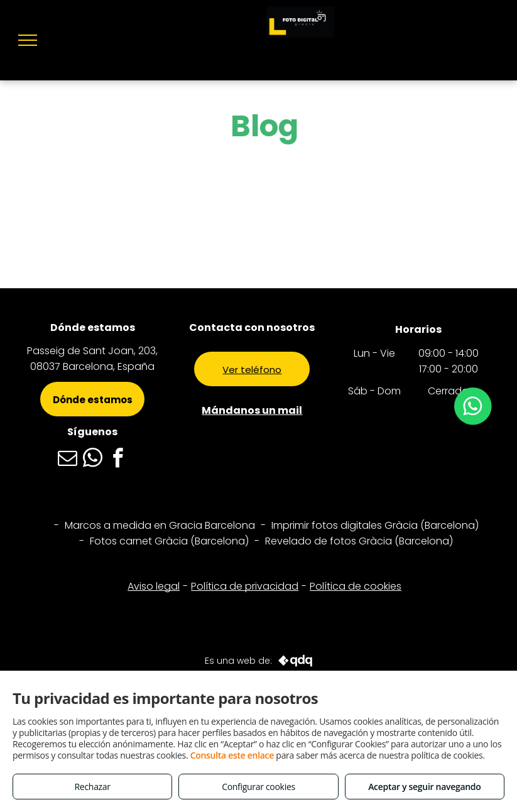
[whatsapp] (92, 460)
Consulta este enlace (232, 755)
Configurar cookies (258, 787)
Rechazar (93, 787)
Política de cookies (356, 586)
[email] (67, 460)
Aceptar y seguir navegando (424, 787)
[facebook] (117, 460)
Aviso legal (154, 586)
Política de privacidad (245, 586)
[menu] (28, 40)
